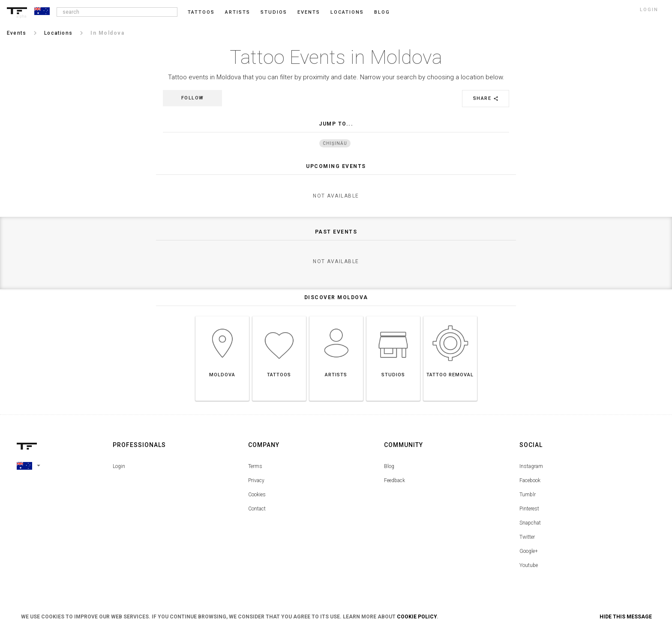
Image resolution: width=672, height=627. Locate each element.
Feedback (394, 480)
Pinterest (529, 509)
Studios (274, 12)
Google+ (529, 551)
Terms (255, 466)
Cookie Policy (417, 617)
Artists (238, 12)
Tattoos (201, 12)
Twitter (527, 537)
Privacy (256, 480)
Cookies (257, 495)
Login (119, 466)
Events (309, 12)
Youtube (529, 565)
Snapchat (530, 523)
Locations (347, 12)
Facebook (530, 480)
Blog (389, 466)
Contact (257, 509)
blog (382, 12)
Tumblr (528, 495)
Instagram (531, 466)
